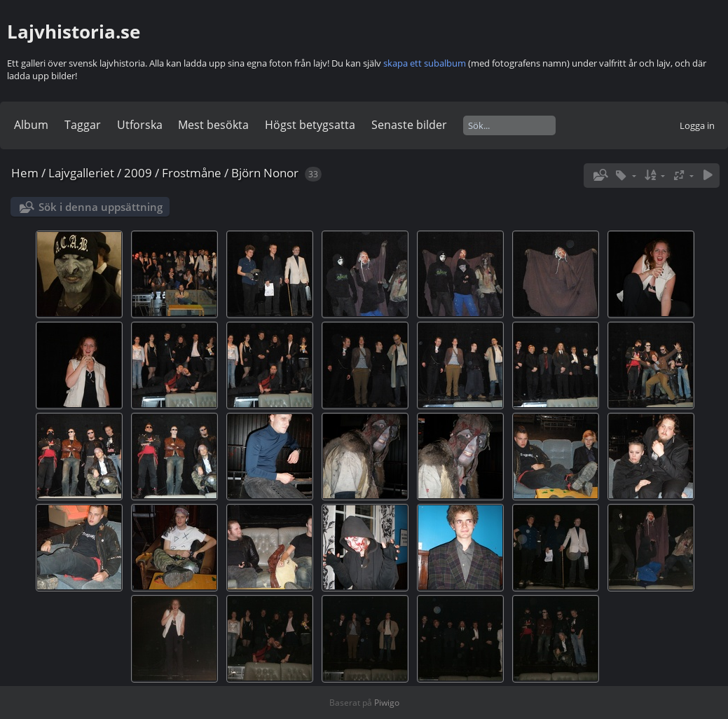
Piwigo (387, 703)
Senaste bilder (409, 125)
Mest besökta (213, 125)
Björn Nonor (265, 173)
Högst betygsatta (310, 125)
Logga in (697, 125)
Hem (25, 173)
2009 (138, 173)
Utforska (140, 125)
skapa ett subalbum (425, 63)
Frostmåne (192, 173)
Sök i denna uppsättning (101, 207)
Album (31, 125)
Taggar (83, 125)
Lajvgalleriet (81, 173)
